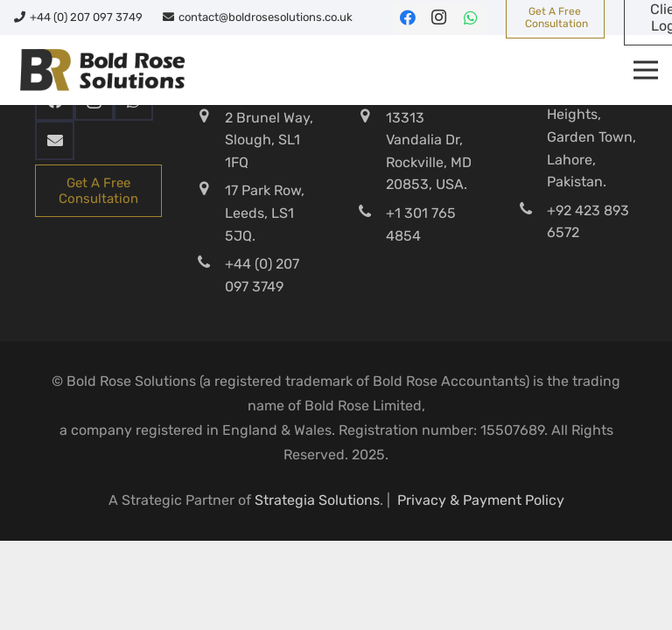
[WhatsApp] (471, 17)
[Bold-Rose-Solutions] (102, 70)
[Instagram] (439, 17)
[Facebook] (408, 17)
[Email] (55, 140)
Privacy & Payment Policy (481, 500)
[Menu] (646, 70)
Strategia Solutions (317, 500)
